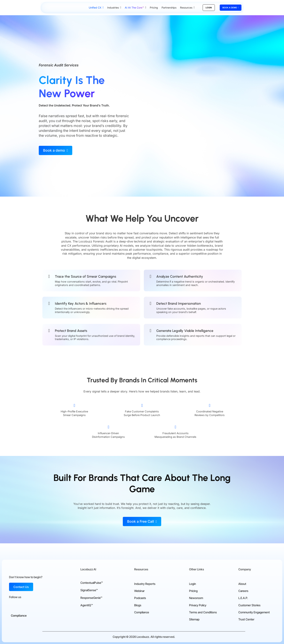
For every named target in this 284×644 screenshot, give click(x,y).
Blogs (138, 605)
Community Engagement (254, 612)
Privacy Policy (198, 605)
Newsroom (196, 598)
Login (193, 584)
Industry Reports (145, 584)
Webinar (139, 591)
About (242, 584)
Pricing (193, 591)
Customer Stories (249, 605)
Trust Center (246, 619)
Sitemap (194, 619)
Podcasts (140, 598)
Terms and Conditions (203, 612)
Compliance (142, 612)
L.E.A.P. (243, 598)
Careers (243, 591)
